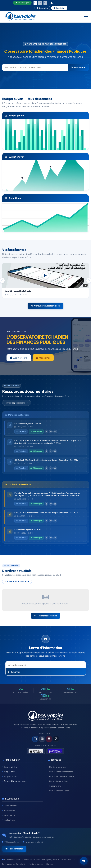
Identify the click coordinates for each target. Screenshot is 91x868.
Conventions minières (58, 781)
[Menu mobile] (86, 16)
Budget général (10, 767)
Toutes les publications (17, 403)
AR (45, 3)
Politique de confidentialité (14, 864)
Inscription (59, 8)
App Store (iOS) (19, 358)
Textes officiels (9, 806)
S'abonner (14, 672)
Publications (8, 811)
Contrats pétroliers (57, 767)
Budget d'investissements (14, 781)
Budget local (9, 772)
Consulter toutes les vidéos (46, 306)
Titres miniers (54, 786)
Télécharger (36, 431)
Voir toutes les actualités (17, 581)
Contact (50, 864)
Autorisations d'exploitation (61, 776)
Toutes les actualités (45, 616)
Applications (9, 820)
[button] (84, 861)
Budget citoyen (10, 776)
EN (40, 3)
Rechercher (78, 67)
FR (35, 3)
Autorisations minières (58, 791)
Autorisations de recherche (60, 772)
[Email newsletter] (46, 665)
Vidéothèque (22, 3)
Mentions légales (36, 864)
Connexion (42, 8)
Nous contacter (14, 849)
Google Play (43, 358)
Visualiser (21, 431)
